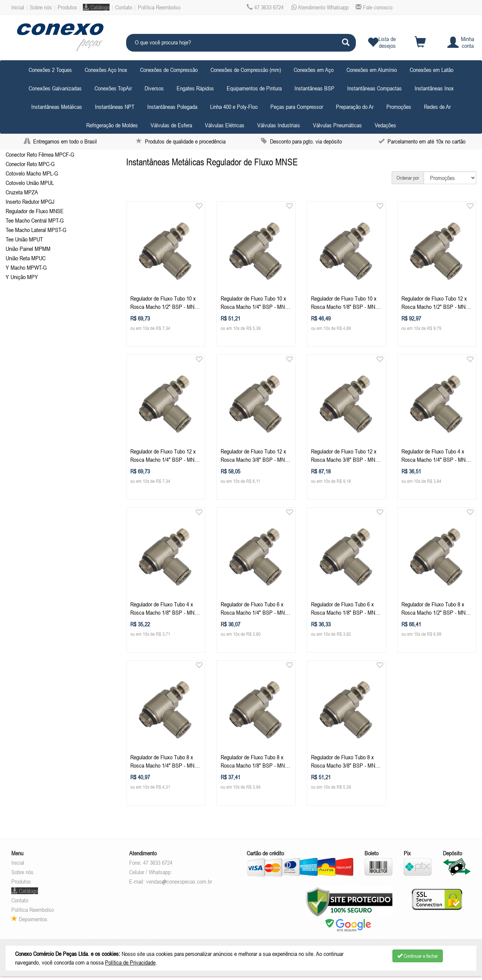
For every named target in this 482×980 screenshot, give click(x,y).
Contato (124, 7)
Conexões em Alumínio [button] (372, 70)
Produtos (67, 7)
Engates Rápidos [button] (195, 88)
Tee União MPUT (24, 239)
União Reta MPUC (26, 258)
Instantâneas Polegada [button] (172, 107)
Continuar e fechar (418, 956)
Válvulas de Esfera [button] (171, 125)
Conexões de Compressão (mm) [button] (246, 70)
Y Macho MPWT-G (26, 267)
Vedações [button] (385, 125)
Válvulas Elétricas (225, 125)
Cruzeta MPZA (22, 192)
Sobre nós (41, 7)
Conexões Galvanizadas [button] (55, 88)
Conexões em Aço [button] (314, 70)
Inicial (18, 7)
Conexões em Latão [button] (432, 70)
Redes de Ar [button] (437, 107)
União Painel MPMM (28, 249)
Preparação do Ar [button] (355, 107)
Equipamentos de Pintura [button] (254, 88)
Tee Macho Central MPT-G (35, 220)
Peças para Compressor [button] (297, 107)
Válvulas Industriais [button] (279, 125)
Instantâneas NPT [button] (115, 107)
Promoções (399, 107)
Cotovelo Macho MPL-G (32, 173)
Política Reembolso (159, 7)
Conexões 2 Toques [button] (50, 70)
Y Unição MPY (22, 277)
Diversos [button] (154, 88)
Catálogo (96, 7)
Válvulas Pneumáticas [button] (337, 125)
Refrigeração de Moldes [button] (112, 125)
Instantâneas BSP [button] (314, 88)
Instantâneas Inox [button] (434, 88)
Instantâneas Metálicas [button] (57, 107)
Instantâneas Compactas (374, 88)
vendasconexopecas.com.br (179, 881)
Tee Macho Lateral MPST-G (36, 230)
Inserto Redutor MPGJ (30, 201)
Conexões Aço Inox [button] (106, 70)
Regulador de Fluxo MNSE (35, 211)
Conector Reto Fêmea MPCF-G (40, 154)
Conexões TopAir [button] (113, 88)
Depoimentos (29, 919)
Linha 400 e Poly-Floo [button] (234, 107)
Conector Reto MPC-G (30, 164)
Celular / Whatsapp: (151, 872)
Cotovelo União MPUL (30, 183)
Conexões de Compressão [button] (169, 70)
